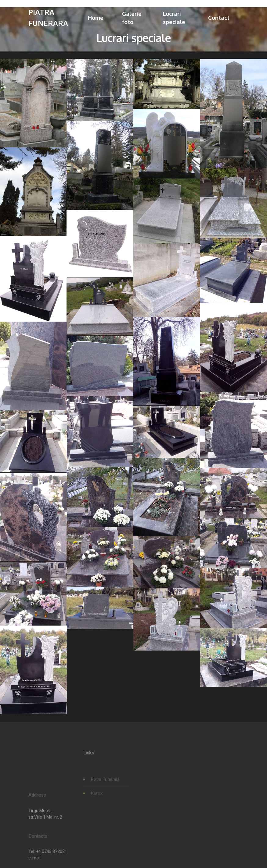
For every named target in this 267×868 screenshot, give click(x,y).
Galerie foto (132, 18)
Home (96, 18)
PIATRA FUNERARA (48, 18)
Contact (219, 18)
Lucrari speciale (174, 18)
